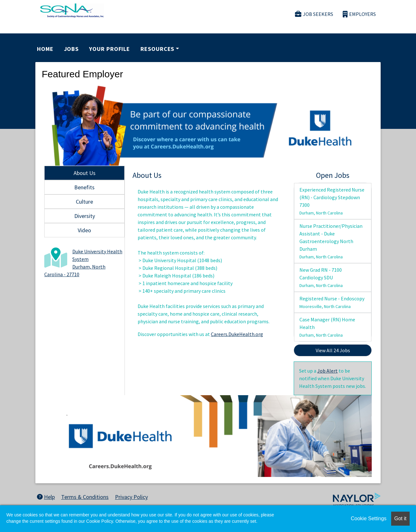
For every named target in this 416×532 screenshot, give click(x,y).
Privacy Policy (131, 497)
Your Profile (110, 49)
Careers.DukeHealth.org (237, 334)
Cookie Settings (369, 518)
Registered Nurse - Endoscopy (332, 302)
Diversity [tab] (85, 216)
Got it (400, 518)
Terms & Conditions (85, 497)
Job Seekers (314, 14)
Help (46, 497)
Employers (359, 14)
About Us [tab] (85, 173)
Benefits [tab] (84, 187)
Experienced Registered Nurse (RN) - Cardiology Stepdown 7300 (332, 201)
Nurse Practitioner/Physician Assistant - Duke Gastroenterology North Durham (331, 241)
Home (45, 49)
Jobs (72, 49)
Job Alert (327, 371)
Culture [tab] (84, 202)
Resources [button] (157, 49)
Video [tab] (84, 230)
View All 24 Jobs (333, 350)
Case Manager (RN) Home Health (327, 327)
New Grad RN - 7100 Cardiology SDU (321, 277)
